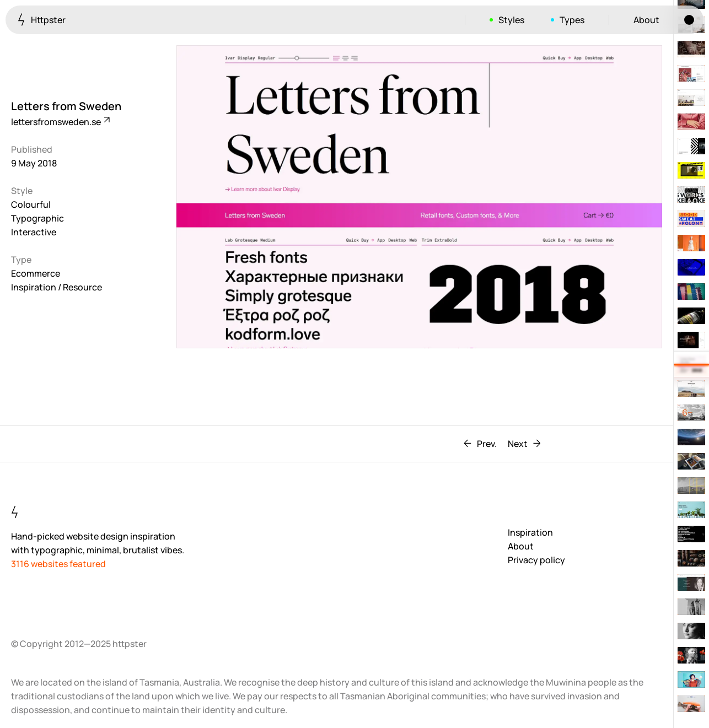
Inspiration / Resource (57, 287)
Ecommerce (36, 273)
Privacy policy (536, 560)
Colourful (31, 204)
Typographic (37, 218)
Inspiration (530, 532)
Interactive (34, 232)
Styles (511, 20)
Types (572, 20)
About (646, 20)
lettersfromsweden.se (60, 122)
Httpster (42, 20)
